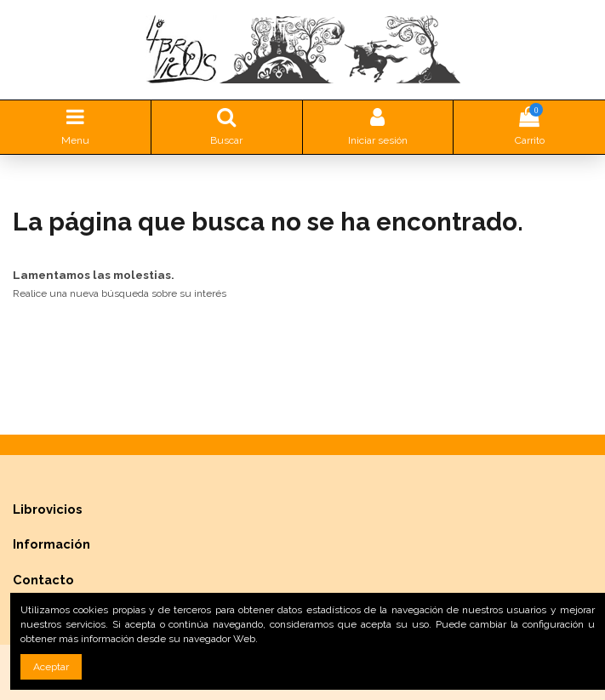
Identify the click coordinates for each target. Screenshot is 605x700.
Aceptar (51, 667)
